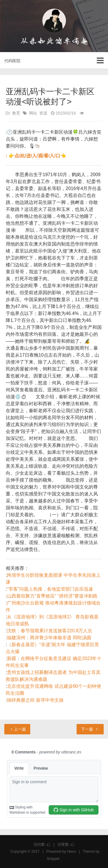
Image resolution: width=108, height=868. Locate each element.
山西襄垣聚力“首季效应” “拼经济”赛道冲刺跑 (52, 596)
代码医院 (12, 61)
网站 (33, 113)
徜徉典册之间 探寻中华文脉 (35, 700)
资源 (43, 113)
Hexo (71, 851)
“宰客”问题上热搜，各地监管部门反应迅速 (50, 589)
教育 (16, 113)
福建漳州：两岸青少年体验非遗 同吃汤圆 (49, 638)
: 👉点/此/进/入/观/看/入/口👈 (36, 156)
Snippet (53, 859)
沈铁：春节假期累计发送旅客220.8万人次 (50, 631)
